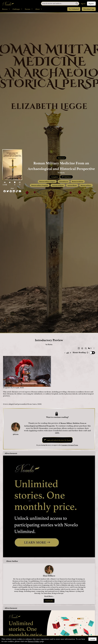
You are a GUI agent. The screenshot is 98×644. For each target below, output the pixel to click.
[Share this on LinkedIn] (14, 191)
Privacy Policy (34, 641)
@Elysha (16, 434)
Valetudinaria (64, 181)
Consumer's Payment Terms (70, 445)
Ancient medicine (58, 185)
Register (91, 4)
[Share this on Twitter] (8, 191)
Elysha (62, 173)
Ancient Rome (72, 185)
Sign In (83, 4)
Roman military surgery (47, 181)
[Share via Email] (20, 191)
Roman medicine (78, 181)
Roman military (86, 185)
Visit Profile (49, 601)
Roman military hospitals (40, 185)
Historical (61, 158)
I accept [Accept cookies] (92, 639)
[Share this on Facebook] (5, 191)
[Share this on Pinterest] (11, 191)
